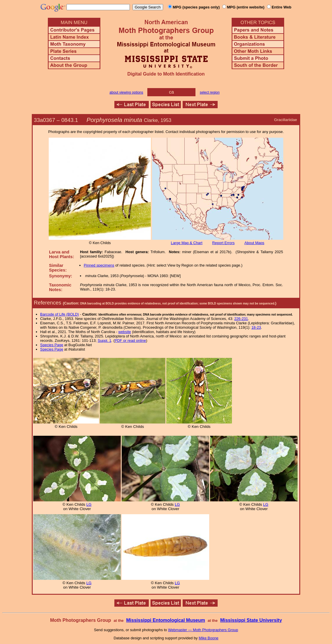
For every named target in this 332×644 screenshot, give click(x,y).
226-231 (241, 319)
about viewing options (126, 92)
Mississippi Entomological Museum (165, 620)
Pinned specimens (99, 265)
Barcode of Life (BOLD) (60, 314)
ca (171, 92)
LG (89, 504)
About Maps (254, 243)
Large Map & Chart (187, 243)
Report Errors (223, 243)
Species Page (52, 345)
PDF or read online (130, 341)
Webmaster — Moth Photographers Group (203, 630)
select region (210, 92)
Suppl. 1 (105, 341)
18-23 (256, 327)
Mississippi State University (251, 620)
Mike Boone (209, 638)
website (125, 332)
